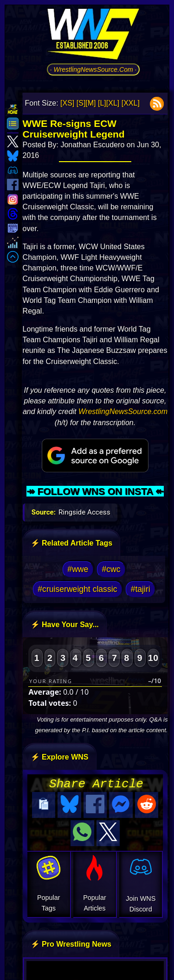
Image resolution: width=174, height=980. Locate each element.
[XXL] (131, 103)
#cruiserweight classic (77, 589)
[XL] (113, 103)
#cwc (111, 569)
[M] (90, 103)
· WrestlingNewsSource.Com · (93, 69)
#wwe (78, 569)
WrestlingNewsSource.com (123, 411)
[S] (81, 103)
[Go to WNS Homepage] (93, 36)
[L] (102, 103)
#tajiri (141, 589)
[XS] (67, 103)
